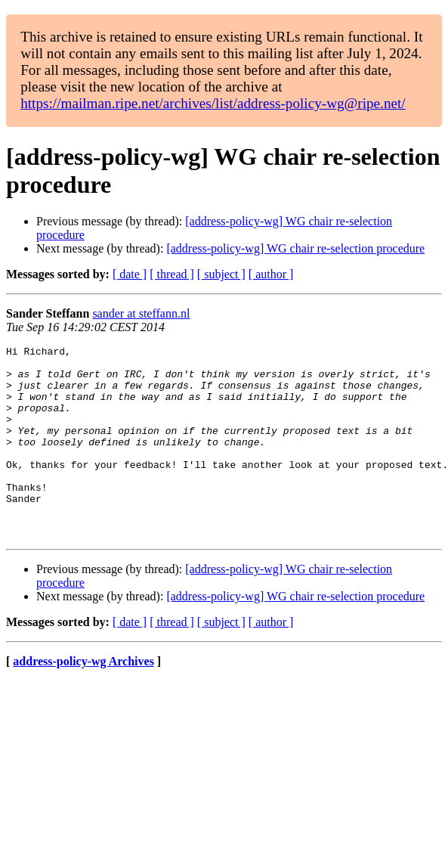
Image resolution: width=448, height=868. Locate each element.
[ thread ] (172, 274)
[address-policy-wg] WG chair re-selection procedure (295, 248)
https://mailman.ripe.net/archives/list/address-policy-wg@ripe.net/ (213, 103)
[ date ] (130, 274)
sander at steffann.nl (141, 313)
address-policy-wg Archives (83, 700)
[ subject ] (221, 274)
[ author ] (271, 274)
